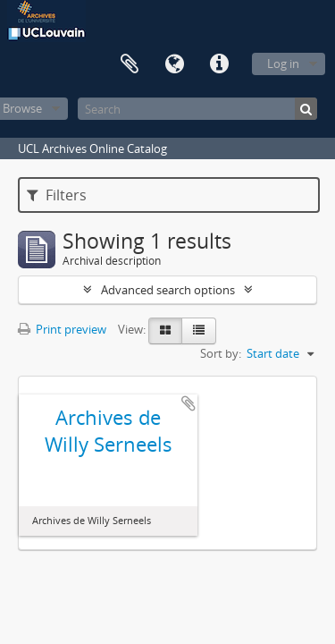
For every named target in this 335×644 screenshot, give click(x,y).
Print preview (62, 329)
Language (174, 64)
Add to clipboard (188, 403)
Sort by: (221, 353)
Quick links (219, 64)
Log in (283, 64)
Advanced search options (168, 290)
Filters (57, 195)
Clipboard (130, 64)
